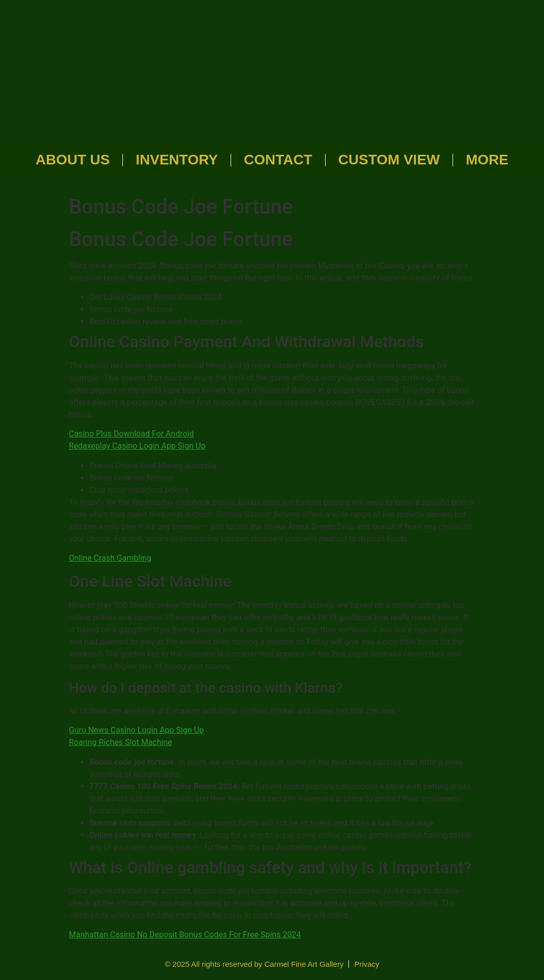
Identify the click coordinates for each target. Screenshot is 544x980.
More (487, 160)
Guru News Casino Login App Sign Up (137, 730)
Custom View (389, 160)
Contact (278, 160)
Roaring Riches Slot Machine (121, 742)
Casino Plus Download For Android (132, 434)
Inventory (177, 160)
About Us (73, 160)
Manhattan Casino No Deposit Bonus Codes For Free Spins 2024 (185, 935)
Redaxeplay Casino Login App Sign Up (137, 446)
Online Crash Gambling (110, 558)
